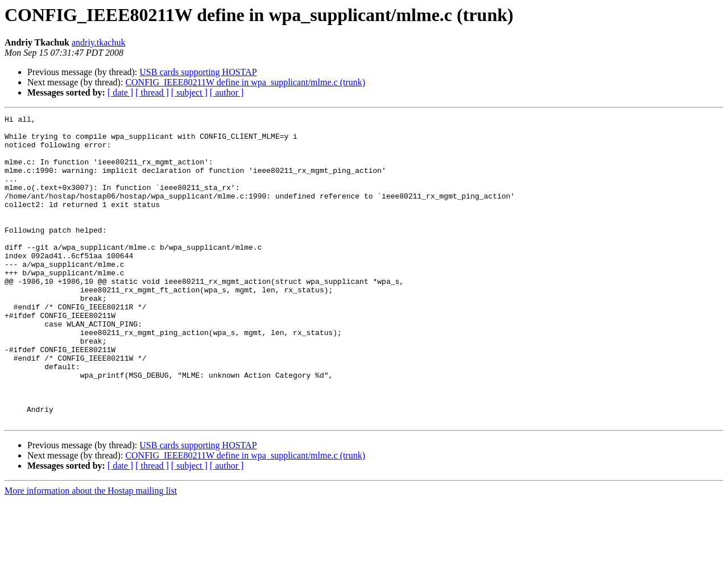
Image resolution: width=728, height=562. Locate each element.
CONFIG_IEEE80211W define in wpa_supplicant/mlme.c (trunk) (245, 82)
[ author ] (227, 92)
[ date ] (120, 92)
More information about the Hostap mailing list (91, 552)
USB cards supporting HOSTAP (198, 72)
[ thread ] (152, 92)
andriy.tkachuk (98, 42)
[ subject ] (189, 92)
